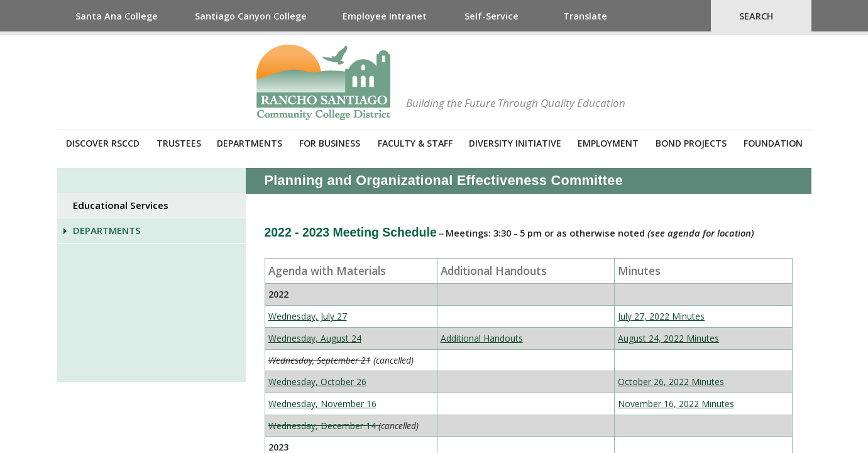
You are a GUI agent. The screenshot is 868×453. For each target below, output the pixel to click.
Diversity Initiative (515, 143)
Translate (585, 16)
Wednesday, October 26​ (317, 382)
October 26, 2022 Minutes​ (671, 382)
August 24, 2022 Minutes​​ (668, 338)
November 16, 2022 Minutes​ (676, 404)
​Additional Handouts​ (482, 338)
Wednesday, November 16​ (322, 404)
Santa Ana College (117, 16)
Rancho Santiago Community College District (323, 82)
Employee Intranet (385, 16)
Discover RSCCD (103, 143)
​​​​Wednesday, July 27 (308, 316)
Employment (608, 143)
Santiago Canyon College (251, 16)
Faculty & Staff (415, 143)
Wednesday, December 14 (322, 426)
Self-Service (492, 16)
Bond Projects (691, 143)
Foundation (773, 143)
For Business (330, 143)
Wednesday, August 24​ (315, 338)
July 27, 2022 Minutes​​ (661, 316)
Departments (250, 143)
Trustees (179, 143)
